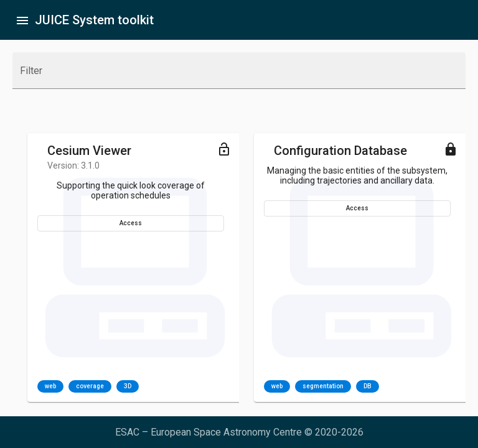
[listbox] (88, 386)
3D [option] (128, 386)
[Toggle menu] (224, 149)
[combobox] (239, 76)
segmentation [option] (323, 386)
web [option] (50, 386)
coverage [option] (90, 386)
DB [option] (368, 386)
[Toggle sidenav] (22, 20)
